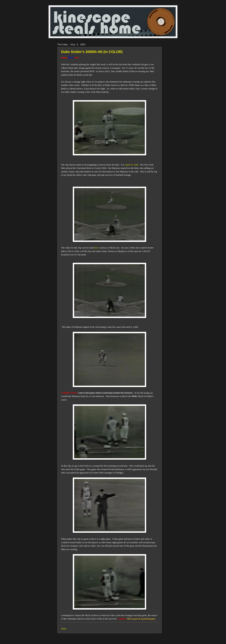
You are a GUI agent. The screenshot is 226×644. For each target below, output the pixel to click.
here (96, 248)
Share (64, 629)
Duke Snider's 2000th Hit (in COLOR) (92, 52)
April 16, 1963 (132, 165)
